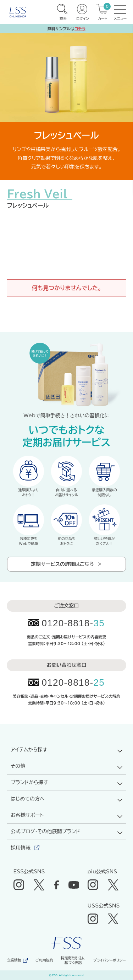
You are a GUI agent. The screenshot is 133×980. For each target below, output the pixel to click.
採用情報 (21, 848)
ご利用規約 (44, 960)
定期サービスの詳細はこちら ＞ (66, 564)
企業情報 (14, 960)
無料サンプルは (66, 29)
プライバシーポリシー (110, 960)
